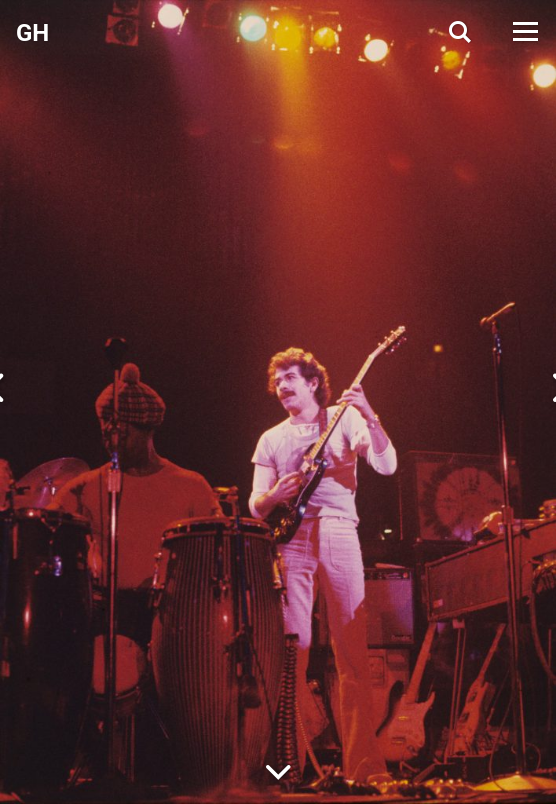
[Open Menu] (524, 31)
